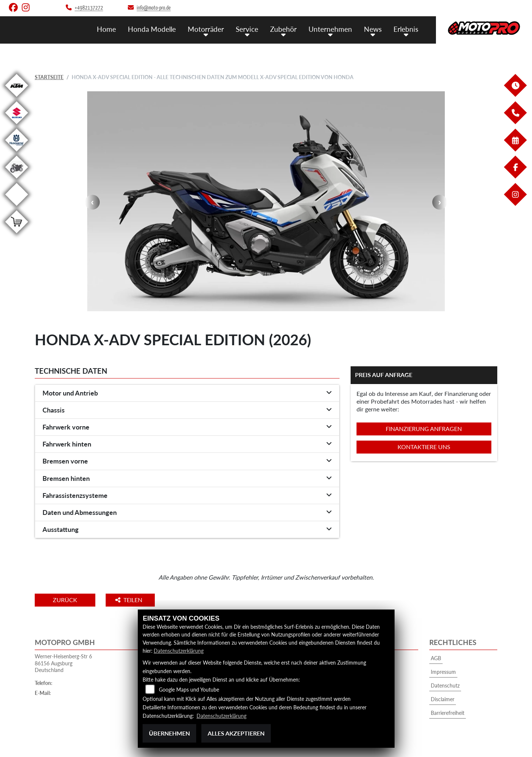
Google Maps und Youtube (189, 690)
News (373, 29)
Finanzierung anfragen (424, 429)
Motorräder (206, 29)
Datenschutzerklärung (179, 651)
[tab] (187, 393)
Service (247, 29)
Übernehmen (169, 733)
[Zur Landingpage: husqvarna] (17, 153)
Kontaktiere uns (424, 447)
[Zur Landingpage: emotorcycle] (17, 207)
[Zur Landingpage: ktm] (17, 98)
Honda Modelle (152, 29)
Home (106, 29)
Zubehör (283, 29)
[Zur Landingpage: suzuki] (17, 125)
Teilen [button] (130, 600)
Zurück (65, 600)
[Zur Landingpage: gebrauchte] (17, 180)
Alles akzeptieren (236, 733)
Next (440, 202)
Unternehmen (330, 29)
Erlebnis (406, 29)
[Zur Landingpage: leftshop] (17, 235)
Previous (92, 202)
